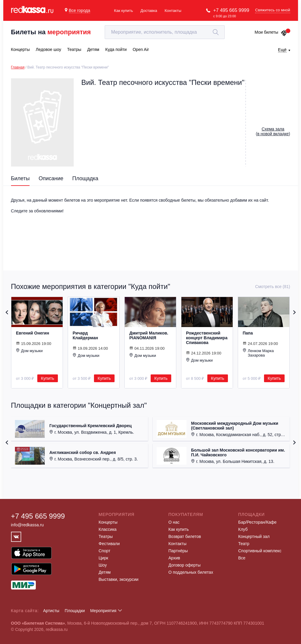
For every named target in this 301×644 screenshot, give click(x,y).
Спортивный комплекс (260, 551)
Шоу (103, 565)
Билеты (20, 178)
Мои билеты (271, 32)
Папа (248, 333)
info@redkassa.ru (27, 525)
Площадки (75, 611)
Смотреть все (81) (273, 287)
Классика (108, 529)
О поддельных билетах (191, 572)
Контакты (173, 11)
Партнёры (178, 551)
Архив (174, 558)
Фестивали (109, 544)
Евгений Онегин (33, 333)
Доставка (149, 11)
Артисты (51, 611)
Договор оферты (185, 565)
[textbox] (165, 32)
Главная (18, 67)
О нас (174, 522)
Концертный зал (254, 536)
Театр (244, 544)
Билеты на (51, 32)
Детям (105, 572)
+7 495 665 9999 (231, 10)
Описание (51, 178)
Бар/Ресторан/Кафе (258, 522)
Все (242, 558)
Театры (106, 536)
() (273, 131)
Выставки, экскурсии (119, 579)
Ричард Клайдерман (85, 335)
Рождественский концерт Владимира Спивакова (207, 338)
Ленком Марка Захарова (258, 353)
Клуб (243, 529)
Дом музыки (30, 351)
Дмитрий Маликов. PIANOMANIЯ (149, 335)
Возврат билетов (185, 536)
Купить (47, 378)
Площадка (85, 178)
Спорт (105, 551)
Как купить (123, 11)
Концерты (108, 522)
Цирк (104, 558)
